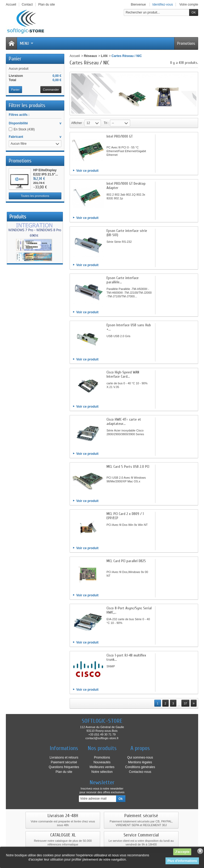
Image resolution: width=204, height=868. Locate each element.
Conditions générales (140, 767)
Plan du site (64, 772)
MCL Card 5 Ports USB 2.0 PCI (128, 467)
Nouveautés (102, 762)
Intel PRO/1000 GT (120, 136)
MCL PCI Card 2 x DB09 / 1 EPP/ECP (125, 516)
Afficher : (77, 123)
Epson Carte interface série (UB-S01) (127, 233)
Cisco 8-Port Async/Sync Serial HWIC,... (129, 610)
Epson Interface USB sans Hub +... (129, 327)
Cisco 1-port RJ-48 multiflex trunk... (126, 657)
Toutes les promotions (35, 196)
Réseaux (90, 56)
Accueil (75, 56)
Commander (51, 90)
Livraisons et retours (64, 757)
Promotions (186, 43)
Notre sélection (102, 772)
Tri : (106, 123)
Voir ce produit (87, 171)
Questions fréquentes (64, 767)
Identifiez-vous (163, 5)
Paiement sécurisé (64, 762)
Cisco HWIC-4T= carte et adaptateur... (124, 422)
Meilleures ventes (102, 767)
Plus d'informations (182, 861)
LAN (104, 56)
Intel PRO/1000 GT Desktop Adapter (126, 186)
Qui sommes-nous (140, 757)
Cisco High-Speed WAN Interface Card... (123, 374)
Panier (15, 59)
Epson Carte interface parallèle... (123, 280)
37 (185, 703)
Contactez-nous (140, 772)
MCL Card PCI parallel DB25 (126, 561)
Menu (27, 43)
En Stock (24, 129)
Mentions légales (140, 762)
